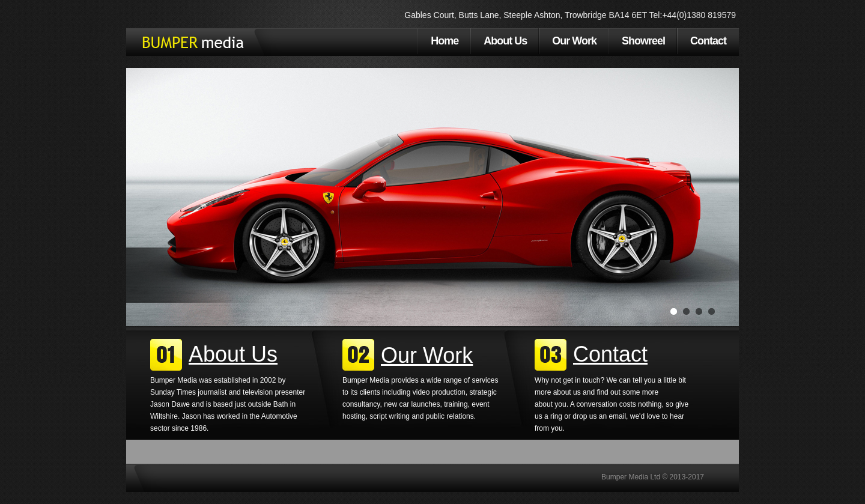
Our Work (574, 41)
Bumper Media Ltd (191, 42)
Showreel (643, 41)
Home (445, 41)
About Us (505, 41)
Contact (708, 41)
